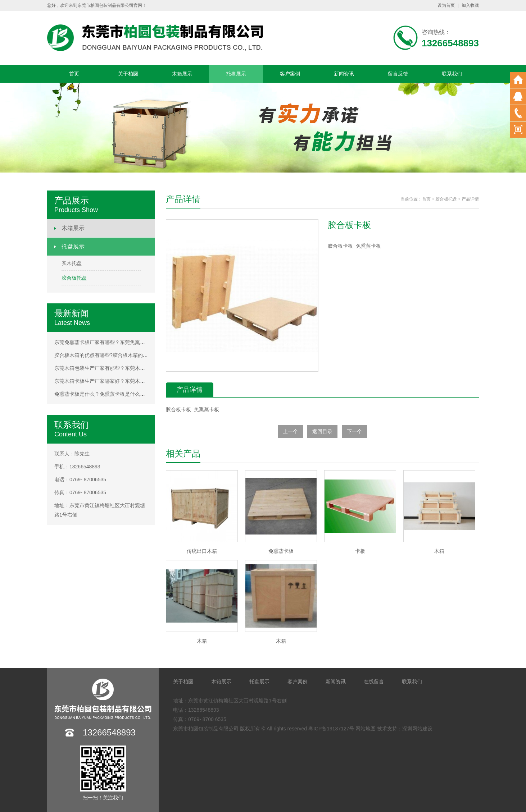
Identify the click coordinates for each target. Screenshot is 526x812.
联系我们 (452, 74)
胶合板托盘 (74, 278)
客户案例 (290, 74)
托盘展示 (236, 74)
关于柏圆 (128, 74)
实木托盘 (72, 263)
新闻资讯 (344, 74)
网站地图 (366, 729)
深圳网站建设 (417, 729)
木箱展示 (182, 74)
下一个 (354, 431)
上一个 (290, 431)
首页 (74, 74)
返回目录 (322, 431)
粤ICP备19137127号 (331, 729)
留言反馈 (398, 74)
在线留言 (374, 682)
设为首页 (446, 5)
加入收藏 (470, 5)
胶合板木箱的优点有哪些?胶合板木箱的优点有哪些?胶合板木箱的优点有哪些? (142, 355)
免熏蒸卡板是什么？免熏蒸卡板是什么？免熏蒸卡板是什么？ (122, 394)
